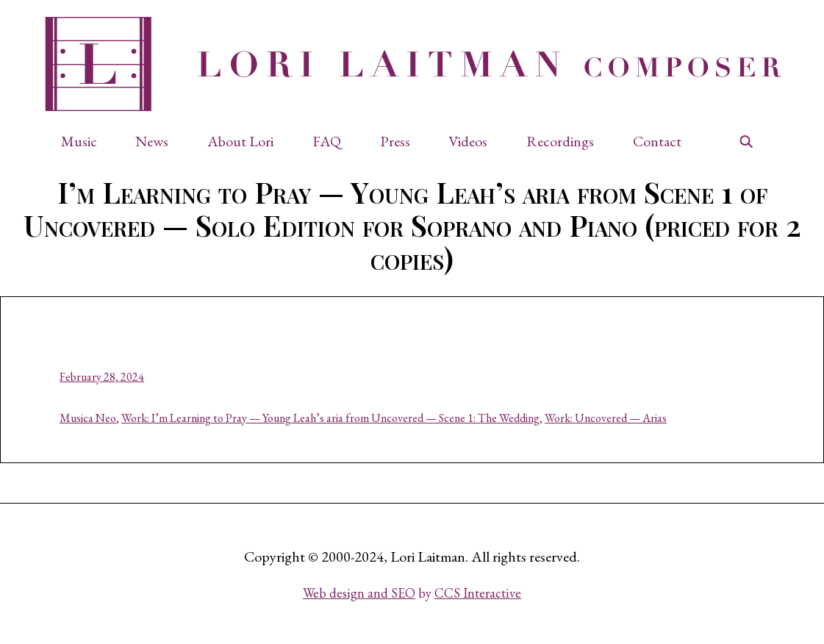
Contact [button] (657, 141)
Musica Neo (88, 418)
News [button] (152, 141)
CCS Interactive (478, 593)
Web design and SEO (359, 593)
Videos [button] (468, 141)
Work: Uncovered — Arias (606, 418)
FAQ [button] (327, 141)
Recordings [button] (560, 141)
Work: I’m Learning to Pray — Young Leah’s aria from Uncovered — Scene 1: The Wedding (330, 418)
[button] (86, 141)
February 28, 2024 (102, 377)
